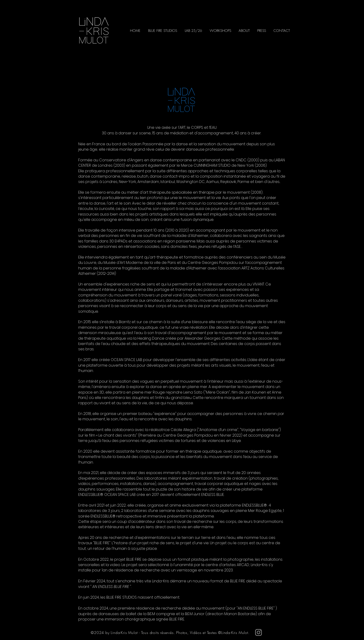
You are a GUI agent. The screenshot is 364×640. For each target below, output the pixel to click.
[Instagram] (258, 632)
